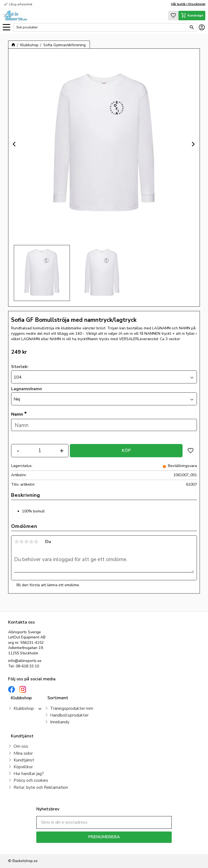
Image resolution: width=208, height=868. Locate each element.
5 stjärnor (36, 542)
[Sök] (192, 27)
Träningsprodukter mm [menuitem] (72, 708)
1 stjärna (17, 542)
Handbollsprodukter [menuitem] (69, 715)
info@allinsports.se (25, 661)
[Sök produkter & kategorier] (102, 27)
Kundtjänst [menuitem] (24, 760)
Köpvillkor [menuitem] (23, 767)
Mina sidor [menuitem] (23, 753)
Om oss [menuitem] (21, 746)
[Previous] (15, 144)
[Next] (193, 144)
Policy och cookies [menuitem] (31, 780)
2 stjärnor (21, 542)
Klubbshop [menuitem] (24, 708)
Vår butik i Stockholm (188, 4)
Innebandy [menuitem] (60, 722)
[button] (6, 27)
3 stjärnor (26, 542)
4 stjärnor (31, 542)
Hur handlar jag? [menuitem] (29, 774)
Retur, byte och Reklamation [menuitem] (41, 787)
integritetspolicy (123, 847)
